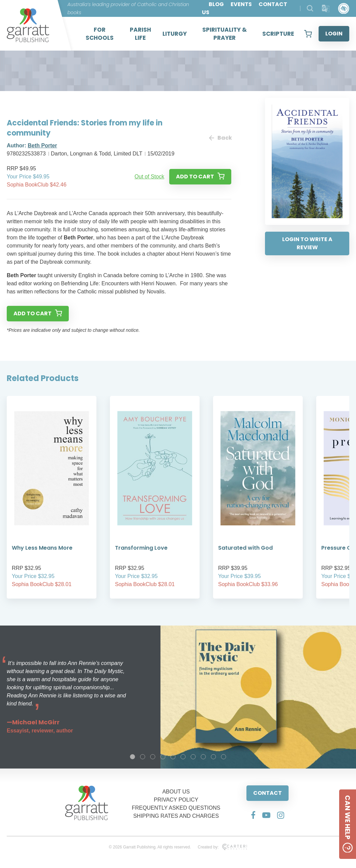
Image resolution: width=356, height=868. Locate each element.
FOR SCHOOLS (100, 34)
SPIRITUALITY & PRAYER (225, 34)
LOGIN (334, 34)
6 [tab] (183, 757)
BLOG (216, 4)
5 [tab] (173, 757)
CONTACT (268, 793)
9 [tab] (213, 757)
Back (220, 138)
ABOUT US (176, 792)
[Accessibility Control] (344, 9)
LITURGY (175, 34)
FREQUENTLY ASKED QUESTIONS (176, 808)
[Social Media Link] (253, 815)
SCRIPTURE (278, 34)
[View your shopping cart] (308, 34)
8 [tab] (203, 757)
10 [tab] (224, 757)
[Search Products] (310, 8)
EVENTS (241, 4)
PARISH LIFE (140, 34)
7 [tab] (193, 757)
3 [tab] (153, 757)
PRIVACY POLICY (176, 800)
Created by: (222, 847)
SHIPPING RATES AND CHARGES (176, 816)
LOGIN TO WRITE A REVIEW (307, 243)
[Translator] (326, 9)
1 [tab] (132, 757)
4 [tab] (163, 757)
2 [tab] (143, 757)
